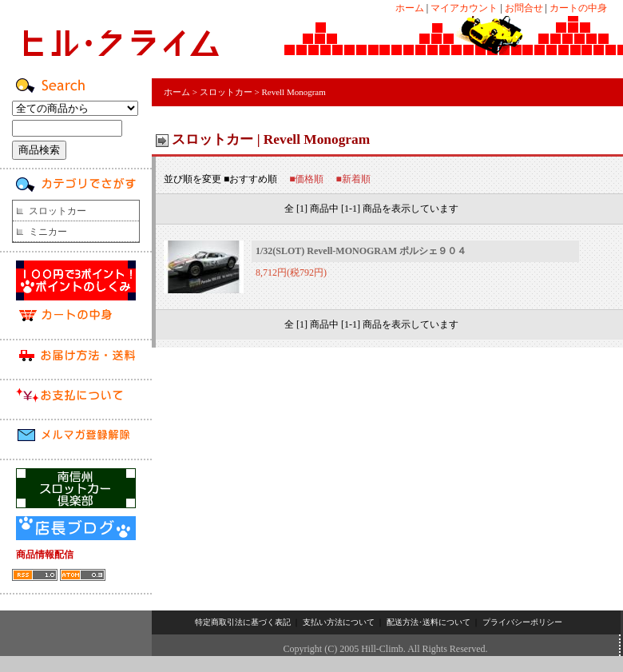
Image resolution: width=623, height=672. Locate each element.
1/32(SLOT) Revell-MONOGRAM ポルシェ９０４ (361, 251)
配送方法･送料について (429, 622)
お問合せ (524, 8)
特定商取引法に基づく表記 (243, 622)
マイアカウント (464, 8)
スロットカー (58, 211)
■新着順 (353, 179)
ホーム (410, 8)
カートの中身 (578, 8)
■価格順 (306, 179)
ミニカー (48, 232)
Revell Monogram (293, 92)
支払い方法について (339, 622)
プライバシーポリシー (522, 622)
